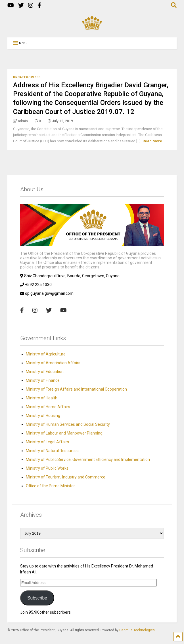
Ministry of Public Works (47, 468)
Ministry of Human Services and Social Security (68, 424)
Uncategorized (27, 77)
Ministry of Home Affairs (48, 407)
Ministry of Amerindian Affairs (53, 363)
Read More (152, 141)
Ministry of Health (42, 398)
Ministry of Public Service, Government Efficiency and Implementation (88, 459)
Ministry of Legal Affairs (47, 442)
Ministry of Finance (43, 380)
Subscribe (37, 598)
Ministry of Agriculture (46, 354)
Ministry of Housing (43, 416)
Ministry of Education (45, 372)
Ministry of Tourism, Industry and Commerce (66, 477)
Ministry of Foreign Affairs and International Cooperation (76, 389)
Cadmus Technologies (137, 630)
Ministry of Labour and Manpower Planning (64, 433)
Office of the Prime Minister (50, 486)
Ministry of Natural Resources (52, 451)
